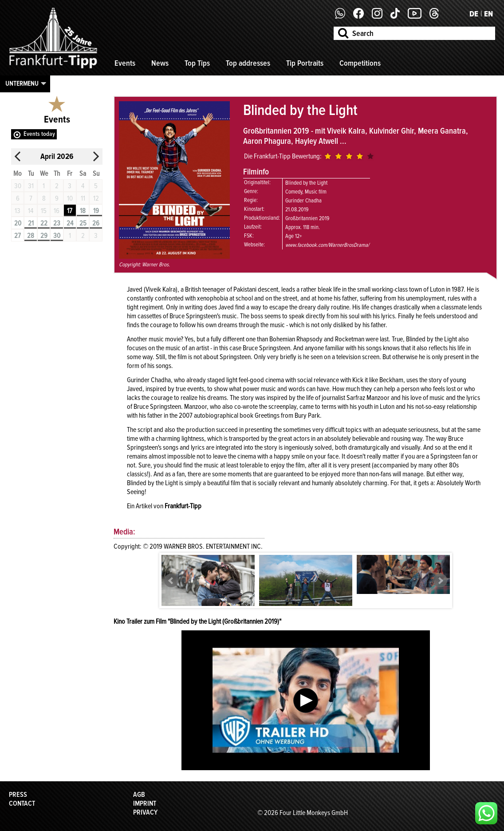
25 (83, 223)
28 (31, 236)
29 (44, 236)
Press (18, 795)
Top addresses (248, 63)
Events (125, 63)
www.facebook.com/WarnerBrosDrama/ (327, 245)
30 (57, 236)
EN (488, 14)
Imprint (145, 803)
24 (70, 223)
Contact (22, 803)
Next (440, 581)
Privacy (145, 812)
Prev (171, 581)
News (160, 63)
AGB (139, 795)
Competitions (360, 63)
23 (57, 223)
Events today (39, 134)
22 (44, 223)
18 (83, 211)
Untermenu (22, 83)
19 (96, 211)
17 (70, 211)
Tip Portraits (305, 63)
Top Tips (197, 63)
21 (31, 223)
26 (96, 223)
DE (474, 14)
